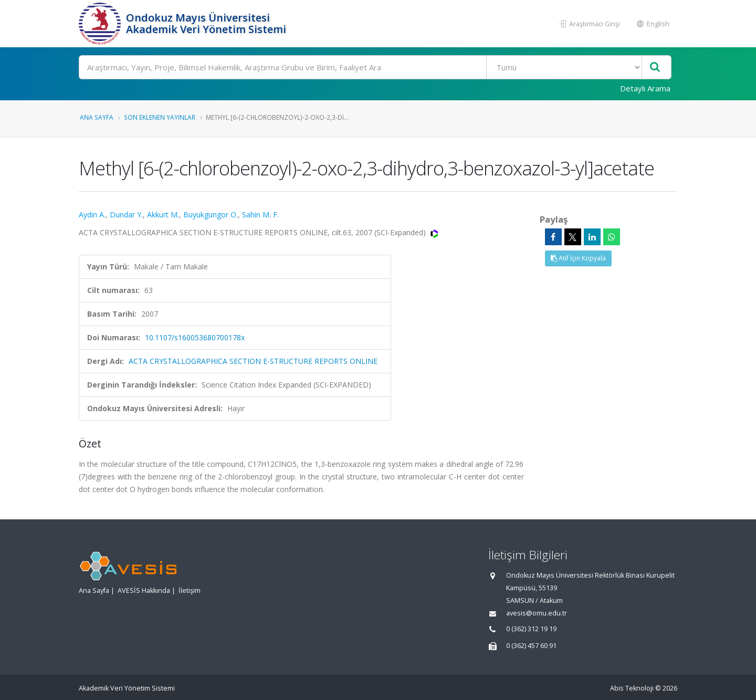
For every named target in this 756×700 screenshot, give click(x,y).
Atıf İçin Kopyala (578, 258)
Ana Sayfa (97, 117)
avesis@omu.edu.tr (537, 613)
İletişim (190, 591)
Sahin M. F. (260, 215)
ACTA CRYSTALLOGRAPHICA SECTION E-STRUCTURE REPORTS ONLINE (253, 361)
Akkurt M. (163, 215)
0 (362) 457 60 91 (531, 646)
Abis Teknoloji (632, 688)
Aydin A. (92, 215)
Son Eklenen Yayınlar (160, 117)
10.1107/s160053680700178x (195, 337)
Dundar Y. (126, 215)
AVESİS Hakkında (144, 591)
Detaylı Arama (645, 88)
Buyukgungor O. (211, 215)
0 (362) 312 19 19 (531, 629)
